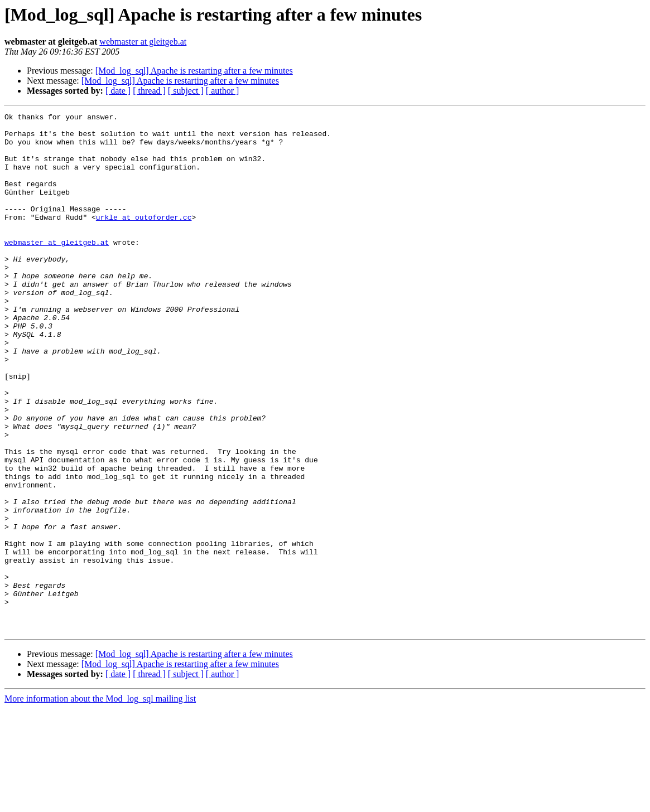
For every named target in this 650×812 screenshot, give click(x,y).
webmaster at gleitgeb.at (143, 42)
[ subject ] (186, 91)
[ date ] (118, 91)
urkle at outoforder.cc (144, 239)
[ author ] (223, 91)
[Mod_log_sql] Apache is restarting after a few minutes (194, 71)
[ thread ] (149, 91)
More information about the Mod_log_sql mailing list (100, 802)
